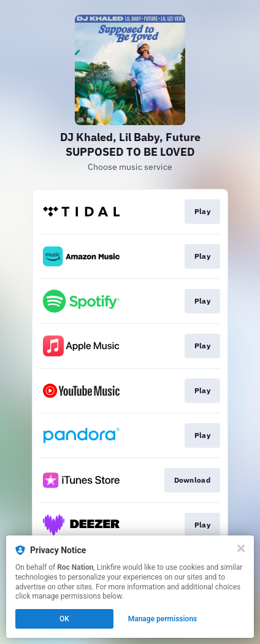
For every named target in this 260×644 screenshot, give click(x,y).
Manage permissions (163, 619)
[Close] (241, 548)
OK (64, 619)
